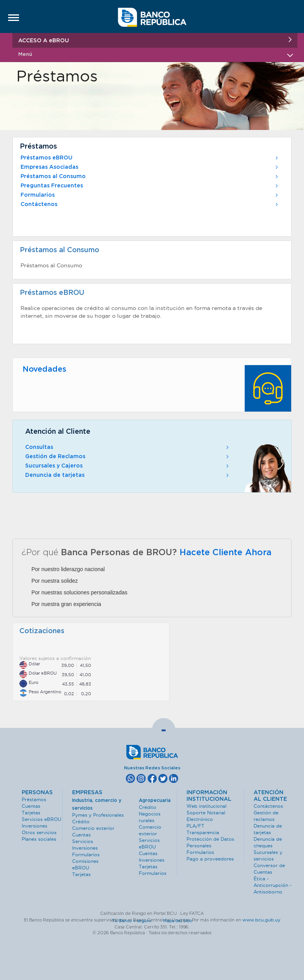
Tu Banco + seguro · (137, 921)
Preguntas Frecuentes (150, 186)
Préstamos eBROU (150, 158)
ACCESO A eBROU (155, 40)
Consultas (128, 447)
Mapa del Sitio (178, 921)
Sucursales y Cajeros (128, 466)
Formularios (150, 195)
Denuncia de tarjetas (128, 475)
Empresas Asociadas (150, 167)
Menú (155, 55)
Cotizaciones (42, 631)
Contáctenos (150, 204)
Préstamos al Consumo (150, 177)
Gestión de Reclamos (128, 457)
